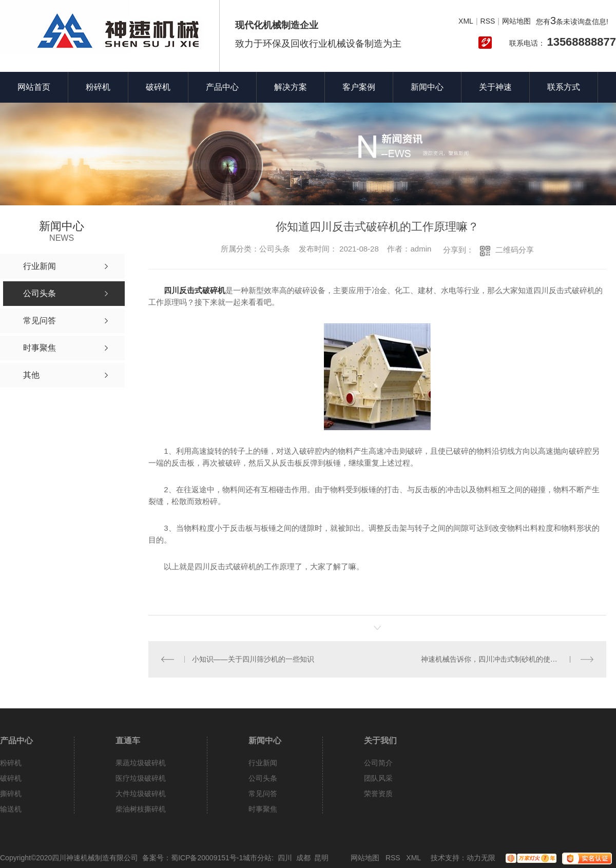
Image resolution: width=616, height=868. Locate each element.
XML (466, 21)
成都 (303, 858)
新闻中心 (427, 87)
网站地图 (516, 21)
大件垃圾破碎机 (141, 794)
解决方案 (291, 87)
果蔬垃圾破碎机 (141, 763)
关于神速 (495, 87)
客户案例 (359, 87)
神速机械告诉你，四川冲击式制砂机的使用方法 (496, 659)
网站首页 (34, 87)
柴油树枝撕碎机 (141, 809)
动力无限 (481, 858)
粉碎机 (98, 87)
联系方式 (564, 87)
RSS (488, 21)
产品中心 (222, 87)
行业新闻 (263, 763)
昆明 (321, 858)
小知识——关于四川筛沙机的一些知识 (253, 659)
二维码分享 (515, 250)
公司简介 (378, 763)
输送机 (11, 809)
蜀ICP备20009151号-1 (207, 858)
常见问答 (263, 794)
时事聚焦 (263, 809)
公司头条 (263, 778)
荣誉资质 (378, 794)
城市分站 (257, 858)
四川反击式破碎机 (195, 290)
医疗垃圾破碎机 (141, 778)
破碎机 (158, 87)
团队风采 (378, 778)
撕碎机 (11, 794)
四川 (285, 858)
